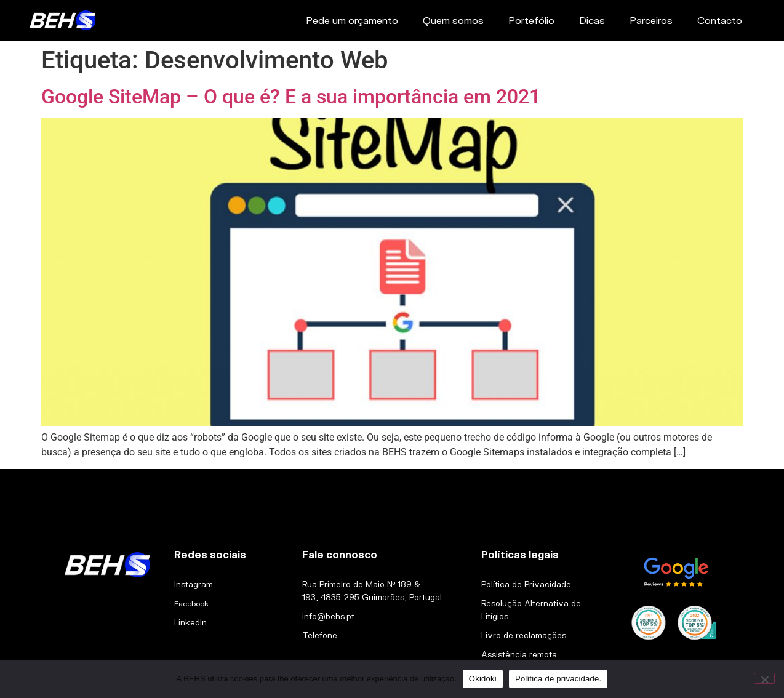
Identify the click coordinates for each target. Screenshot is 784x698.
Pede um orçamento (352, 20)
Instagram (194, 584)
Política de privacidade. (558, 679)
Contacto (720, 20)
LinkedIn (190, 622)
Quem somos (453, 20)
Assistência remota (519, 654)
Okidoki (483, 679)
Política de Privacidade (526, 584)
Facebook (191, 604)
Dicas (592, 20)
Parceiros (651, 20)
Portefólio (531, 20)
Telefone (320, 635)
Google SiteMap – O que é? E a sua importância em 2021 (291, 97)
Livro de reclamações (524, 635)
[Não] (764, 678)
